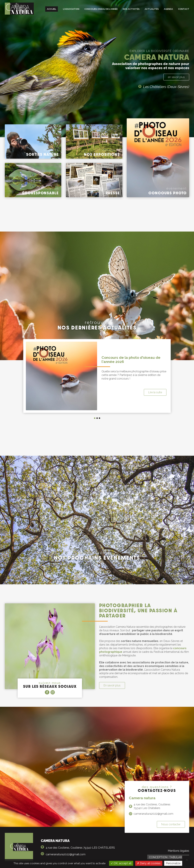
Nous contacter (171, 824)
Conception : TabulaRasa (168, 857)
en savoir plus (176, 77)
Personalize (173, 863)
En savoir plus (112, 685)
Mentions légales (179, 851)
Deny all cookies (149, 863)
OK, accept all (121, 863)
